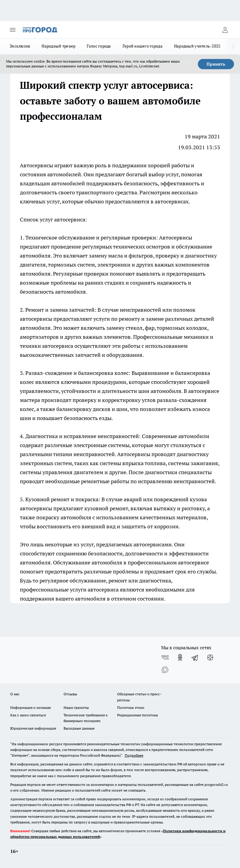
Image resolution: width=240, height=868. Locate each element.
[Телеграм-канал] (195, 657)
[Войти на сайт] (225, 30)
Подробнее (134, 755)
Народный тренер (58, 46)
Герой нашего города (143, 46)
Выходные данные (79, 728)
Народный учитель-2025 (197, 46)
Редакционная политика (137, 715)
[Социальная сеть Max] (165, 669)
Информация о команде (31, 707)
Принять (216, 64)
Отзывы (70, 694)
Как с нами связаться (28, 715)
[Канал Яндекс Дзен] (210, 657)
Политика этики (131, 707)
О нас (15, 694)
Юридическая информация (33, 728)
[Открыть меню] (13, 30)
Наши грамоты (76, 707)
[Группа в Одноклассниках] (180, 657)
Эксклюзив (20, 46)
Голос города (99, 46)
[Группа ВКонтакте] (165, 657)
